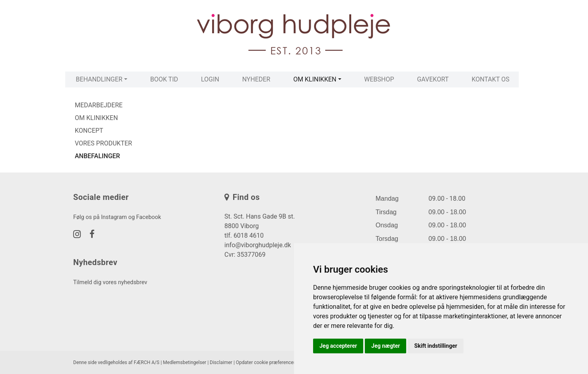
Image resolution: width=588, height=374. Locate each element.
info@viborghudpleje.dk (258, 245)
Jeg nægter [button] (386, 346)
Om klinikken (96, 118)
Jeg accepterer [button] (338, 346)
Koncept (89, 131)
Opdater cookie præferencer (266, 362)
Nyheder (256, 79)
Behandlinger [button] (99, 79)
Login (210, 79)
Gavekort (433, 79)
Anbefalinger (97, 156)
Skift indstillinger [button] (436, 346)
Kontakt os (490, 79)
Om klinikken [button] (315, 79)
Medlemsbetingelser (185, 362)
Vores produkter (103, 143)
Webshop (379, 79)
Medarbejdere (99, 105)
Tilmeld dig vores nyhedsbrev (110, 282)
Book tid (164, 79)
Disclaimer (221, 362)
